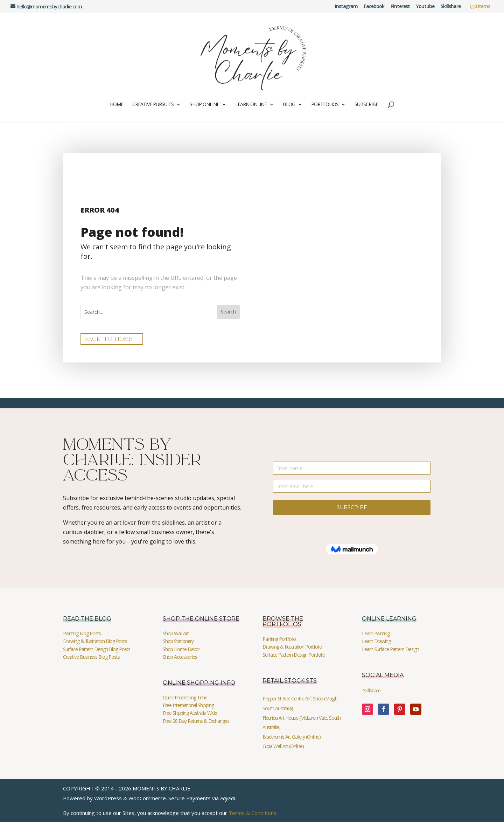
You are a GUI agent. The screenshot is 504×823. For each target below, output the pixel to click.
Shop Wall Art (176, 634)
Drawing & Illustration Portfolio (292, 647)
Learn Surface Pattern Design (390, 649)
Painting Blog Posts (82, 634)
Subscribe (366, 105)
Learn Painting (376, 634)
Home (117, 105)
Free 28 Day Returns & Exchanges (196, 721)
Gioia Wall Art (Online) (283, 747)
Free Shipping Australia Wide (190, 714)
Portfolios (325, 105)
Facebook (374, 7)
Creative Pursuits (153, 105)
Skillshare (451, 7)
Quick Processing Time (185, 698)
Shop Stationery (178, 642)
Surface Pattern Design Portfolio (294, 655)
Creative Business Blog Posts (91, 658)
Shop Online (204, 105)
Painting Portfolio (279, 639)
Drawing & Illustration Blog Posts (95, 642)
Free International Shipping (188, 706)
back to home (111, 339)
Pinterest (400, 7)
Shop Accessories (180, 658)
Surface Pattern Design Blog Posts (97, 649)
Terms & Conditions (253, 813)
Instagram (346, 7)
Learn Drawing (376, 642)
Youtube (425, 7)
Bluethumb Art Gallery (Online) (292, 737)
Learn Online (251, 105)
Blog (289, 105)
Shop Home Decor (181, 649)
